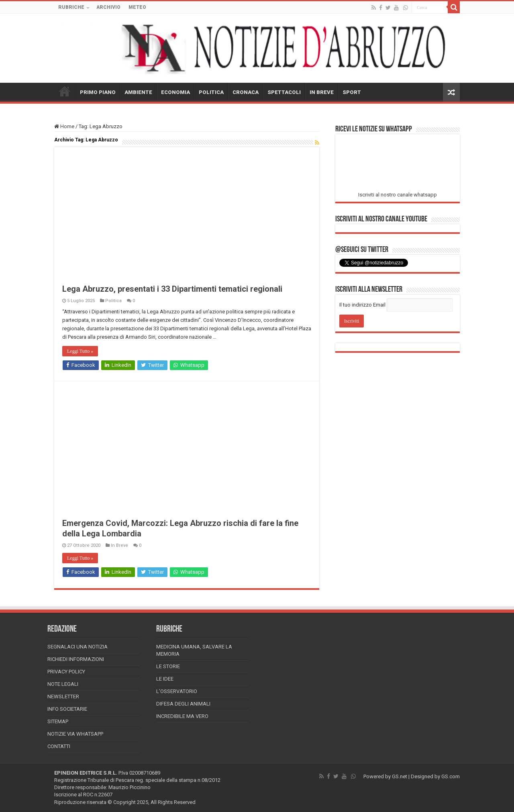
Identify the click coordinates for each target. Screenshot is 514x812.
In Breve (119, 545)
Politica (113, 301)
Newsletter (63, 696)
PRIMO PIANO (98, 92)
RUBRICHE (71, 7)
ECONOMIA (175, 92)
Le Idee (165, 679)
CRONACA (246, 92)
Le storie (168, 666)
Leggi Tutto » (80, 351)
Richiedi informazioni (76, 659)
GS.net (400, 776)
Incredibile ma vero (182, 716)
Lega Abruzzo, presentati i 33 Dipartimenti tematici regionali (172, 289)
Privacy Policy (66, 672)
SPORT (352, 92)
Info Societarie (67, 709)
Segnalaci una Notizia (78, 647)
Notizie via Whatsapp (75, 734)
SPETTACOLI (284, 92)
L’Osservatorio (177, 691)
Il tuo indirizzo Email (362, 305)
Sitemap (58, 721)
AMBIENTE (138, 92)
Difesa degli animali (183, 704)
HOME (65, 91)
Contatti (59, 746)
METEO (137, 7)
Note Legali (63, 684)
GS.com (451, 776)
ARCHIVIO (108, 7)
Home (64, 126)
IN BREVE (322, 92)
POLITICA (211, 92)
